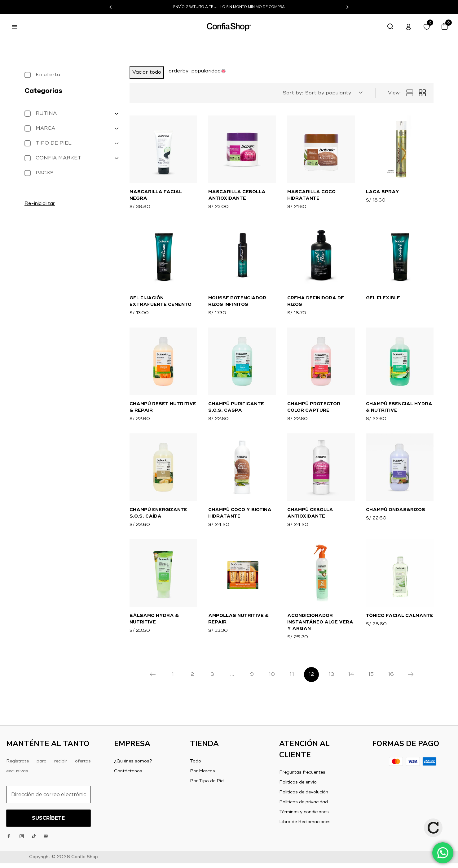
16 (391, 679)
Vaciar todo (147, 72)
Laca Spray (383, 192)
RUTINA (46, 114)
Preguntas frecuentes (302, 777)
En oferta (48, 75)
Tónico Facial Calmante (400, 620)
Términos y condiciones (304, 817)
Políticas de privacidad (304, 807)
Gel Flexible (383, 299)
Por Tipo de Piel (207, 786)
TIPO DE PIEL (54, 143)
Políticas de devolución (304, 797)
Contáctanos (128, 776)
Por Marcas (203, 776)
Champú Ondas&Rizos (396, 513)
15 (371, 679)
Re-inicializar (40, 204)
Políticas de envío (298, 787)
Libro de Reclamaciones (305, 827)
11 (292, 679)
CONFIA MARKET (58, 158)
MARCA (45, 128)
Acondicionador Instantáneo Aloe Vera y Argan (320, 626)
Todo (196, 766)
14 (351, 679)
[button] (110, 7)
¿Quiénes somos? (133, 766)
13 (331, 679)
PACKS (45, 173)
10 (272, 679)
